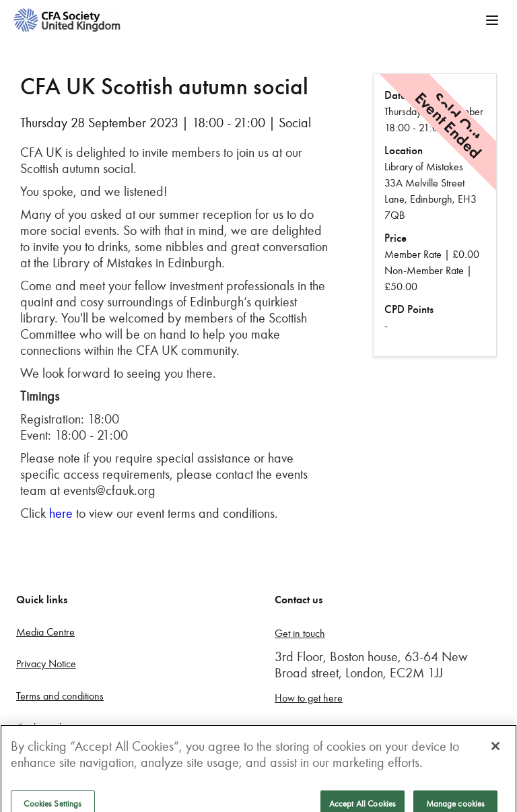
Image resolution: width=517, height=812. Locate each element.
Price (395, 238)
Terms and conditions (60, 696)
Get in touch (300, 633)
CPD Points (409, 309)
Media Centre (45, 632)
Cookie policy (44, 728)
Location (404, 150)
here (61, 513)
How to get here (309, 698)
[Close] (495, 753)
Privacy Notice (46, 664)
